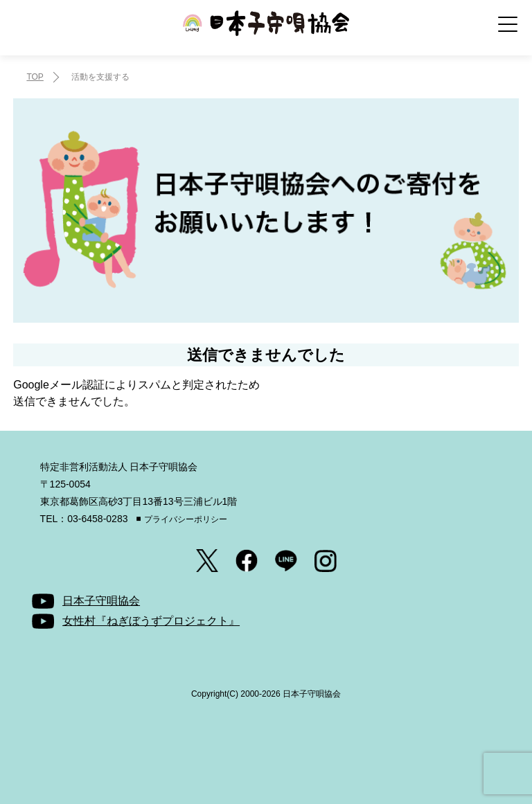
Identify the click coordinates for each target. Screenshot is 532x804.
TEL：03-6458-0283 (84, 519)
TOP (35, 77)
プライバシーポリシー (186, 519)
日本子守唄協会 (266, 33)
